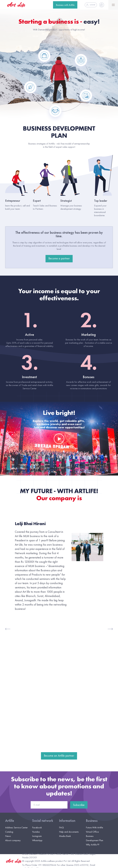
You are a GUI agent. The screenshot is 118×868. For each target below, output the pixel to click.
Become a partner (59, 258)
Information (67, 821)
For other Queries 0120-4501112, (73, 865)
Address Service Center (16, 827)
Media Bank (65, 836)
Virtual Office (92, 832)
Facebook (37, 827)
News (8, 836)
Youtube (36, 832)
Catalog (9, 832)
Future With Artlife (94, 827)
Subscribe (79, 805)
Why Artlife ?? (93, 845)
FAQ (61, 827)
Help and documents (69, 832)
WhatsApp (37, 840)
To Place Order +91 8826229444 (39, 865)
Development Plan (95, 840)
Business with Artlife (65, 5)
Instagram (37, 836)
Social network (43, 821)
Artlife (10, 821)
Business (92, 821)
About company (13, 840)
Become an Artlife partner (59, 756)
